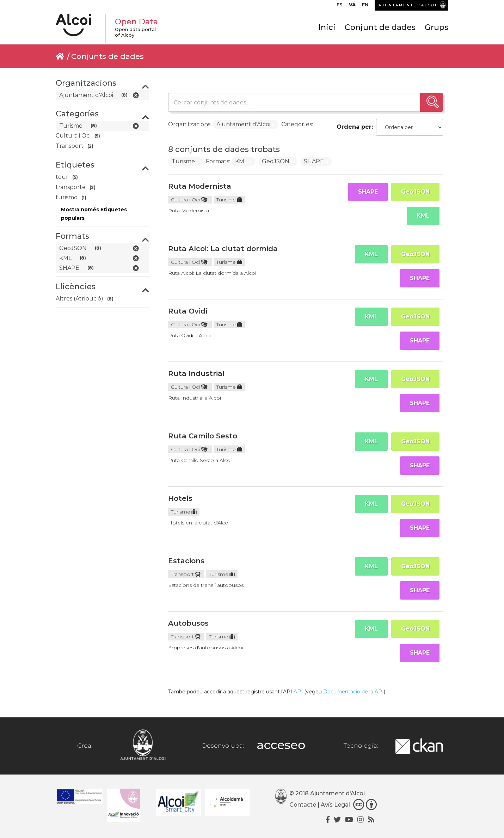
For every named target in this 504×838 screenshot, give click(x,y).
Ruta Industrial (196, 374)
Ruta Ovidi (188, 311)
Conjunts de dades (107, 56)
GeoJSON (415, 192)
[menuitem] (340, 6)
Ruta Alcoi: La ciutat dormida (223, 249)
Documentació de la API (354, 692)
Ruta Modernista (200, 186)
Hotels (180, 498)
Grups (437, 27)
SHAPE (368, 192)
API (298, 692)
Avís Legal (335, 805)
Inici (327, 27)
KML (423, 216)
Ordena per (354, 127)
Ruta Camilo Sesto (203, 436)
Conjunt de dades (380, 27)
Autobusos (188, 623)
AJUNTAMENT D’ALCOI (408, 5)
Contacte (303, 805)
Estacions (186, 561)
